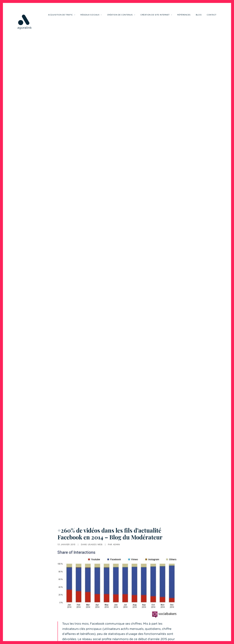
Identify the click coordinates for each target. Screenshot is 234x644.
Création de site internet (156, 15)
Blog (199, 15)
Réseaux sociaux (91, 15)
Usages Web (95, 533)
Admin (116, 533)
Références (184, 15)
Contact (212, 15)
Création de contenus (121, 15)
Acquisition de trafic (62, 15)
